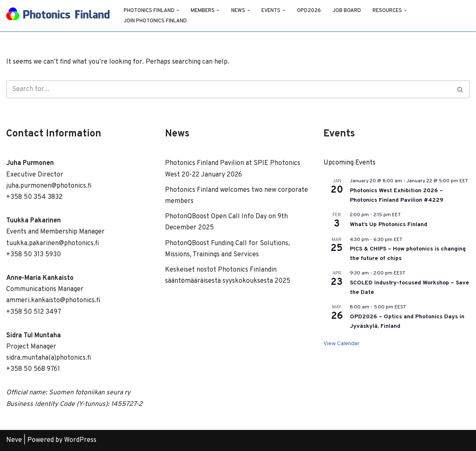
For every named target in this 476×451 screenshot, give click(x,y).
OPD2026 (309, 11)
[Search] (229, 89)
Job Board (347, 11)
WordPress (80, 440)
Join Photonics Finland (155, 21)
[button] (178, 10)
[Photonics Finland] (58, 16)
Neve (14, 440)
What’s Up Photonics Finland (389, 225)
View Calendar (341, 344)
